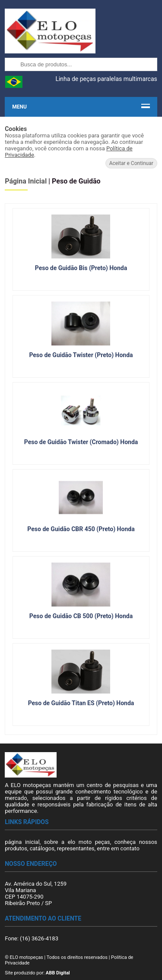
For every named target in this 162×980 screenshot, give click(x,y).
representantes (76, 848)
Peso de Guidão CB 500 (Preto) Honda (81, 616)
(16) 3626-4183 (39, 938)
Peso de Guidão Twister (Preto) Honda (81, 355)
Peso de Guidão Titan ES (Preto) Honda (81, 703)
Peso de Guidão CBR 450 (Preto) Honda (81, 529)
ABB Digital (58, 973)
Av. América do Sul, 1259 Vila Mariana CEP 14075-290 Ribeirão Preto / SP (36, 893)
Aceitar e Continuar (131, 163)
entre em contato (118, 848)
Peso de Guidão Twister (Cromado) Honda (81, 442)
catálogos (42, 848)
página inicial (22, 842)
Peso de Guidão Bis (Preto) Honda (81, 268)
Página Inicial (26, 181)
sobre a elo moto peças (77, 842)
